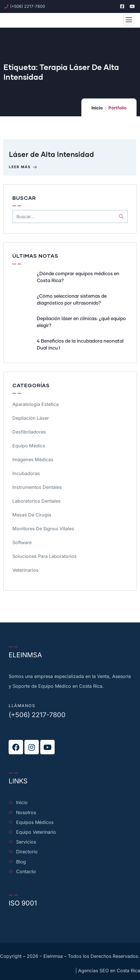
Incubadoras (26, 473)
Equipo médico (29, 446)
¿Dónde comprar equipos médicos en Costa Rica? (78, 277)
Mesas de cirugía (32, 515)
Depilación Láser (31, 418)
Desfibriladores (29, 432)
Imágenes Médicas (33, 459)
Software (22, 542)
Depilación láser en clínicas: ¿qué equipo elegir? (81, 322)
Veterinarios (25, 570)
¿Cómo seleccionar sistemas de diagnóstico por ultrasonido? (72, 300)
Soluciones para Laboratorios (45, 556)
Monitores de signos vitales (43, 529)
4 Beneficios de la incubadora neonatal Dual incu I (80, 345)
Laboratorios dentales (37, 501)
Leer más (23, 167)
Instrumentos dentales (37, 487)
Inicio (97, 108)
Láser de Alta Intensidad (51, 154)
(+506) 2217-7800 (37, 715)
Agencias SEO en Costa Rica (109, 970)
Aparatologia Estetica (36, 404)
